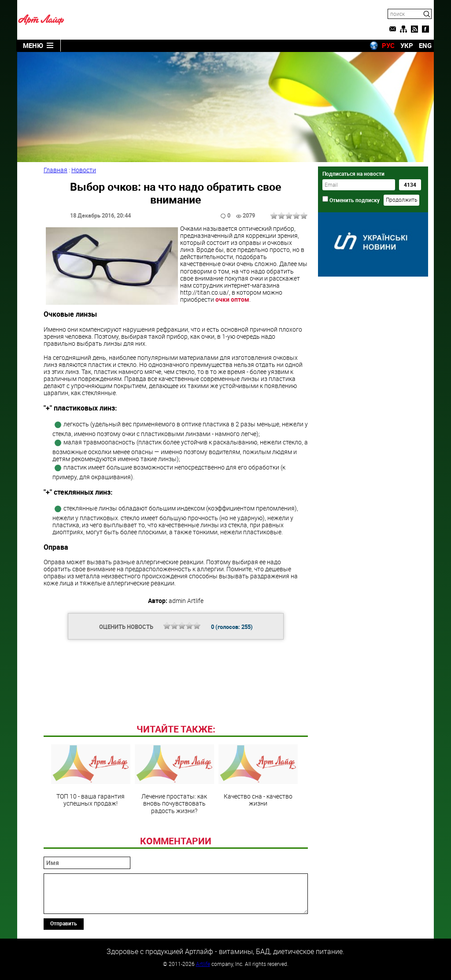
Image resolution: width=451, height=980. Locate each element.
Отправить (64, 923)
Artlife (203, 964)
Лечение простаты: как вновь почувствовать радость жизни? (174, 779)
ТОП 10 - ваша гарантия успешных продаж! (91, 776)
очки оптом (232, 299)
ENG (425, 45)
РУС (388, 45)
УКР (407, 45)
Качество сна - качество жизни (258, 776)
